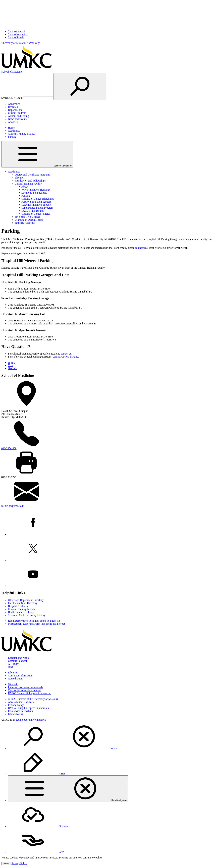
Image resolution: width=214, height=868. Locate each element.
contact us (140, 248)
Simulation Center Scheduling (38, 199)
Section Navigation (37, 154)
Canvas (25, 690)
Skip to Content (16, 31)
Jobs (10, 667)
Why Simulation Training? (36, 190)
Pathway (25, 687)
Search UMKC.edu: (12, 98)
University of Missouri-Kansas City (20, 43)
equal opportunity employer (31, 720)
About (25, 187)
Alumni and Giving (18, 116)
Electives (20, 178)
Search (63, 748)
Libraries (13, 673)
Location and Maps (18, 658)
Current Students (17, 113)
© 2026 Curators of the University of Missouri (33, 699)
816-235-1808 (9, 448)
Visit (11, 365)
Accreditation (15, 679)
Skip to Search (16, 37)
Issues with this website (21, 711)
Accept (6, 864)
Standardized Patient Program (37, 208)
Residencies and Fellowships (30, 181)
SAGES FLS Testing (33, 211)
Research (13, 107)
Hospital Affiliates (18, 606)
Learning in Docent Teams (29, 220)
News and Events (17, 119)
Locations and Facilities (34, 193)
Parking (12, 137)
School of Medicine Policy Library (27, 615)
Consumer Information (20, 676)
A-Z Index (14, 664)
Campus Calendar (18, 661)
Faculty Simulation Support (36, 202)
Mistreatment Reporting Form (37, 624)
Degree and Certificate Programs (32, 175)
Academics (14, 104)
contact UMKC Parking (66, 357)
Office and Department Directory (26, 600)
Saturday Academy (25, 223)
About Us (13, 122)
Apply (11, 362)
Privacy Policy (16, 705)
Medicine (12, 72)
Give (36, 852)
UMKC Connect (30, 693)
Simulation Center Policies (36, 214)
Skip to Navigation (18, 34)
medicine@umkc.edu (13, 506)
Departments (15, 110)
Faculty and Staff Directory (23, 603)
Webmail (13, 684)
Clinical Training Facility (22, 134)
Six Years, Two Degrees (28, 217)
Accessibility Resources (21, 702)
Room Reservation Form (34, 621)
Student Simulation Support (36, 205)
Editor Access (15, 714)
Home (11, 128)
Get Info (13, 368)
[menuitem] (110, 737)
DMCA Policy (28, 708)
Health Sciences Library (21, 612)
